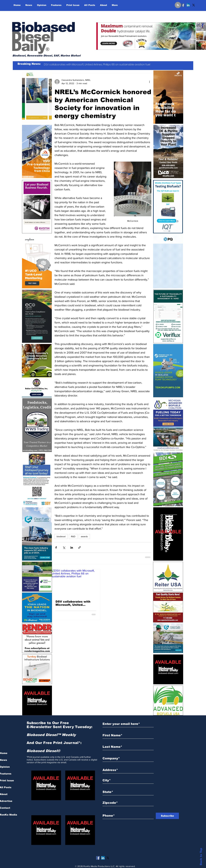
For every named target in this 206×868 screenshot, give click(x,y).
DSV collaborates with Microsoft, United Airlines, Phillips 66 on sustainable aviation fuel (75, 603)
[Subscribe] (167, 816)
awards (84, 536)
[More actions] (149, 82)
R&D (73, 536)
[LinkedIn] (188, 5)
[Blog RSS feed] (178, 5)
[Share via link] (79, 547)
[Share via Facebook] (56, 547)
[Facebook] (183, 5)
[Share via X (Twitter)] (64, 547)
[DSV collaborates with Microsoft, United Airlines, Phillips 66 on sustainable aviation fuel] (76, 583)
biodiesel (61, 536)
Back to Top (201, 857)
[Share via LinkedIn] (72, 547)
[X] (194, 5)
